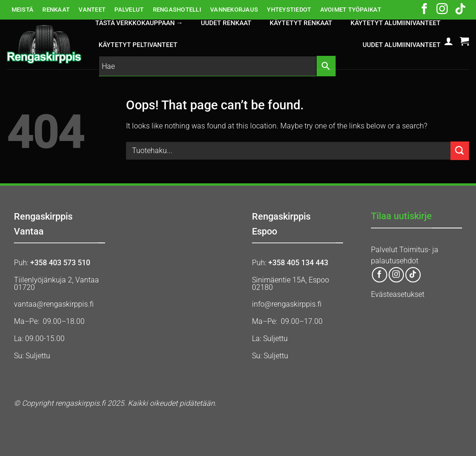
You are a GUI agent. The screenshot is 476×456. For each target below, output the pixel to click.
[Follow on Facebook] (424, 10)
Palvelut (384, 250)
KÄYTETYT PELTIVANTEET (138, 45)
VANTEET (92, 10)
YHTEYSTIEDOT (289, 10)
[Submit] (460, 151)
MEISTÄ (23, 10)
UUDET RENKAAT (226, 23)
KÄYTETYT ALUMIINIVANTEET (396, 23)
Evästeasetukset (398, 294)
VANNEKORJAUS (234, 10)
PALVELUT (129, 10)
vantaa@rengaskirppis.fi (54, 304)
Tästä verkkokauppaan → (139, 23)
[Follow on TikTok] (460, 10)
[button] (449, 41)
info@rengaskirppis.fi (287, 304)
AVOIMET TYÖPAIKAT (351, 10)
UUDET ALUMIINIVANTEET (402, 45)
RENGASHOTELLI (177, 10)
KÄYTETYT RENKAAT (301, 23)
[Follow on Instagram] (442, 10)
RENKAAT (56, 10)
